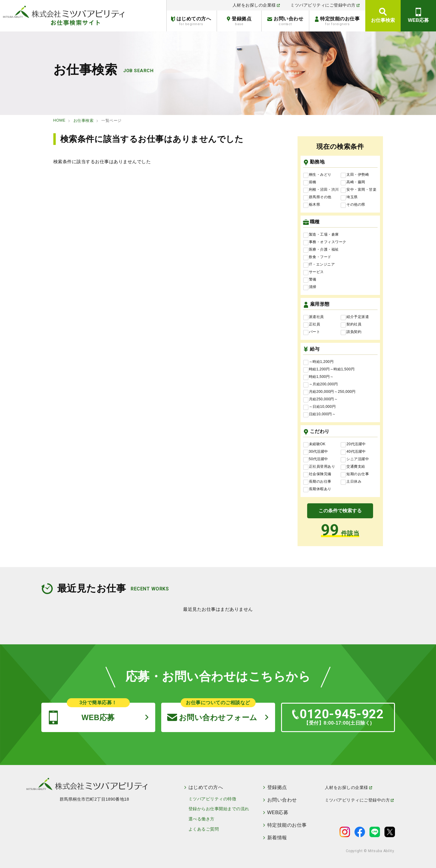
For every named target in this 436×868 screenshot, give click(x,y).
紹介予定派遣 (355, 317)
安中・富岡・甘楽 (359, 190)
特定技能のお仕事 (337, 21)
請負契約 (351, 332)
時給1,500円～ (319, 377)
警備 (310, 280)
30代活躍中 (316, 452)
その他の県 (353, 205)
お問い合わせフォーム (212, 712)
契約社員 (351, 325)
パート (312, 332)
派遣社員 (314, 317)
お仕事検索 (383, 20)
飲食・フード (317, 257)
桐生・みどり (317, 175)
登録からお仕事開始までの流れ (219, 809)
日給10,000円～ (320, 414)
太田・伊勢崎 (355, 175)
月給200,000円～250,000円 (329, 392)
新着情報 (277, 838)
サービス (314, 272)
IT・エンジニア (319, 265)
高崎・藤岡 (353, 182)
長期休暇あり (317, 489)
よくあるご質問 (204, 829)
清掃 (310, 287)
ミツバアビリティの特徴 (212, 799)
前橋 (310, 182)
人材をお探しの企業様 (256, 5)
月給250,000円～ (321, 399)
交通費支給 (353, 467)
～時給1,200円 (319, 362)
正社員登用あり (319, 467)
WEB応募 (418, 20)
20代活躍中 (353, 444)
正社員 (312, 325)
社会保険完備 (317, 474)
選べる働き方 (202, 819)
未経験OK (314, 444)
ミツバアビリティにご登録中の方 (325, 5)
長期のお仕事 (317, 482)
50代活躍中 (316, 459)
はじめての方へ (191, 21)
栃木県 (312, 205)
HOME (59, 120)
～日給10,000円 (320, 407)
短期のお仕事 (355, 474)
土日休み (351, 482)
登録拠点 (239, 21)
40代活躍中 (353, 452)
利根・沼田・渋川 (321, 190)
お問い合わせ (285, 21)
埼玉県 (349, 197)
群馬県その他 (317, 197)
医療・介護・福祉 (321, 250)
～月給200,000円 (321, 384)
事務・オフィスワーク (325, 242)
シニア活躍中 (355, 459)
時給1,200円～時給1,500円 (329, 369)
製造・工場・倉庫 (321, 235)
